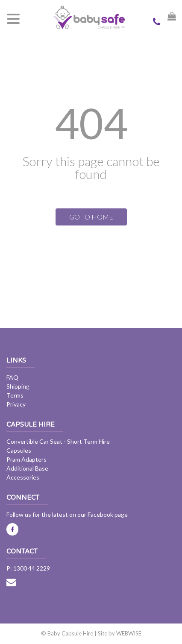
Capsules (19, 450)
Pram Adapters (26, 459)
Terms (15, 395)
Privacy (16, 404)
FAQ (12, 377)
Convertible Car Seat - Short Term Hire (58, 441)
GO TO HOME (91, 217)
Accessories (23, 477)
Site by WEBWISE (120, 633)
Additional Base (27, 468)
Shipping (18, 386)
